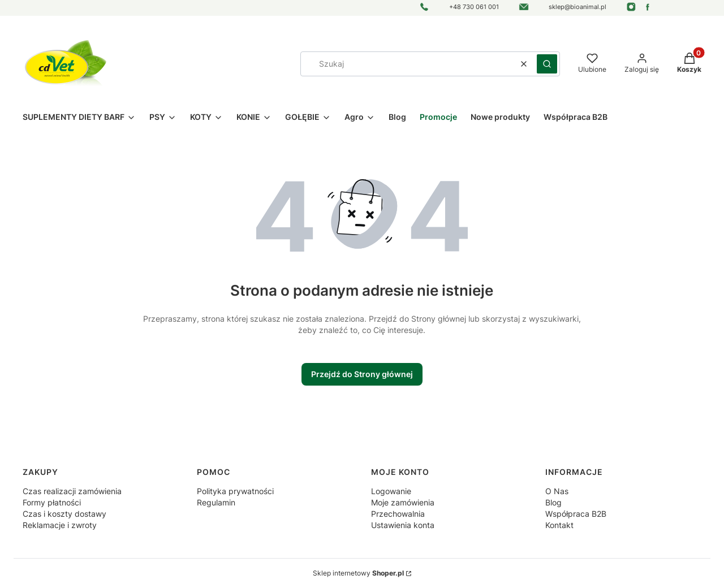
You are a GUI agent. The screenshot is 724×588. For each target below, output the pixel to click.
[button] (547, 64)
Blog (553, 502)
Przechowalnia (398, 514)
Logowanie (391, 491)
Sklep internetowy (358, 573)
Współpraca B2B (576, 514)
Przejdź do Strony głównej (362, 374)
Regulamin (216, 502)
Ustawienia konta (403, 525)
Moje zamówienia (403, 502)
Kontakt (559, 525)
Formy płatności (52, 502)
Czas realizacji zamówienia (72, 491)
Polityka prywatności (235, 491)
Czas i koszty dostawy (64, 514)
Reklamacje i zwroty (60, 525)
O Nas (557, 491)
